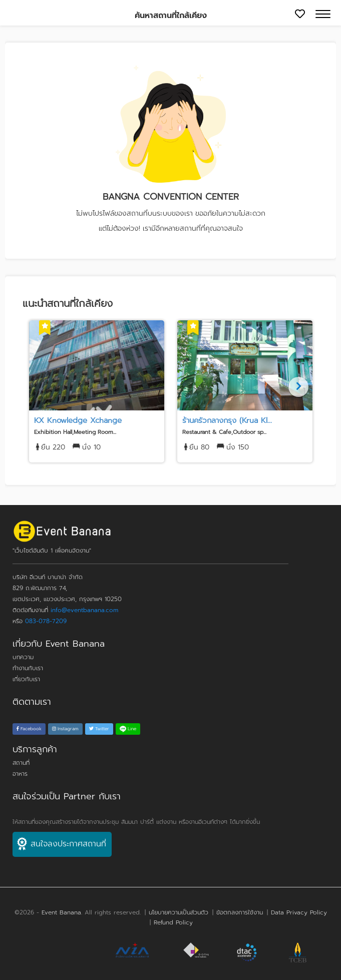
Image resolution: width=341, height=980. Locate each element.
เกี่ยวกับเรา (26, 679)
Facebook (29, 729)
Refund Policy (173, 922)
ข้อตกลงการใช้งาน (240, 912)
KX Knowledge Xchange (78, 420)
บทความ (23, 657)
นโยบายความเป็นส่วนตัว (179, 912)
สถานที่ (21, 763)
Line (128, 729)
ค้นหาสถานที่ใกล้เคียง (171, 16)
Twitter (99, 729)
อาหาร (20, 774)
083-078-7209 (46, 621)
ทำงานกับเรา (28, 668)
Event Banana (61, 912)
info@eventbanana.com (84, 610)
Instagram (65, 729)
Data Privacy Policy (299, 912)
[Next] (298, 387)
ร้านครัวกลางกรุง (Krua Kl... (227, 420)
